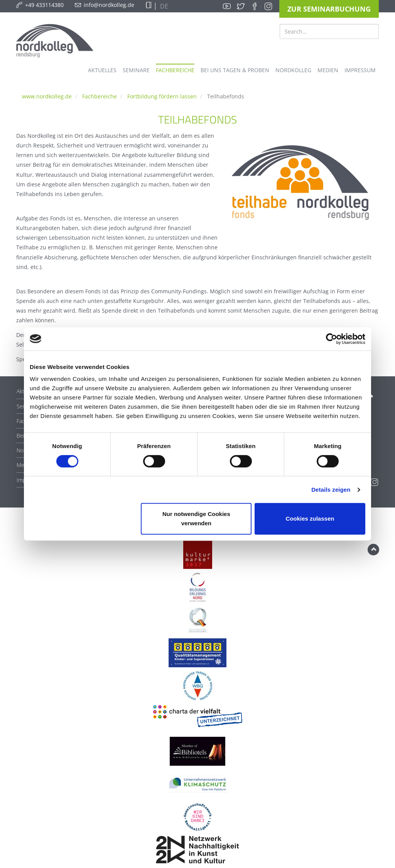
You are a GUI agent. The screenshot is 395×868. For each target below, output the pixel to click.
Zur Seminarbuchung (329, 9)
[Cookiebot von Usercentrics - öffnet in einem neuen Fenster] (332, 339)
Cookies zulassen (310, 519)
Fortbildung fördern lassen (162, 96)
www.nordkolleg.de (47, 96)
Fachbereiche (100, 96)
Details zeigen (331, 490)
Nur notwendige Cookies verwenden (196, 519)
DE (163, 6)
